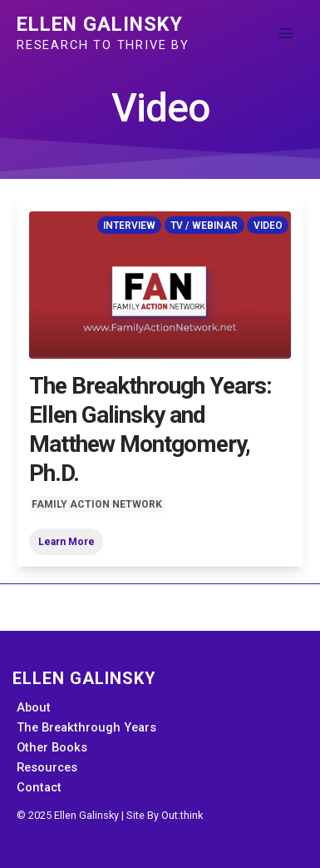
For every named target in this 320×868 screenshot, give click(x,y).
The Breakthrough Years (86, 727)
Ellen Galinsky (100, 24)
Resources (47, 767)
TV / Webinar (204, 225)
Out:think (182, 815)
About (34, 707)
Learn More (66, 542)
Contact (39, 787)
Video (268, 225)
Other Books (52, 747)
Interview (129, 225)
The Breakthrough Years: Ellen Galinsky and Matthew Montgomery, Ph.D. (150, 429)
